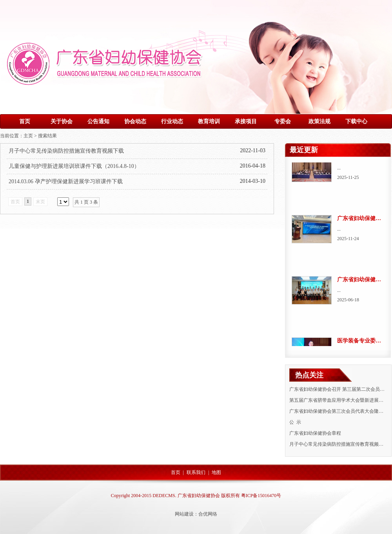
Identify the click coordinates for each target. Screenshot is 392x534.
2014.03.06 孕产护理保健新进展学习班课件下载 (66, 181)
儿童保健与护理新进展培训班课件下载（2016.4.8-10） (74, 166)
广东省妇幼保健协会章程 (315, 433)
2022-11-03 (253, 150)
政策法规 (319, 121)
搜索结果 (47, 136)
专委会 (283, 121)
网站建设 (184, 514)
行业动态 (172, 121)
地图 (216, 472)
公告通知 (98, 121)
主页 (28, 136)
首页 (25, 121)
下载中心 (356, 121)
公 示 (295, 422)
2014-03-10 (253, 181)
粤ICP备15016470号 (261, 496)
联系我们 (196, 472)
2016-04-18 (253, 166)
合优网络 (208, 514)
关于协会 (62, 121)
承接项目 (246, 121)
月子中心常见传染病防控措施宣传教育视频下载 (66, 151)
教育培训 (209, 121)
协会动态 (135, 121)
